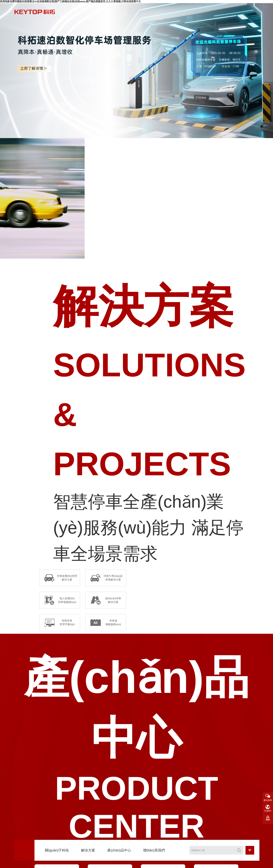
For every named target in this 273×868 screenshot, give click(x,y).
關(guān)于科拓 (57, 850)
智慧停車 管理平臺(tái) (68, 626)
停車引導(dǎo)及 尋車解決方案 (114, 578)
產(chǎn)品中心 (119, 850)
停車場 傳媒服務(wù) (114, 626)
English (268, 811)
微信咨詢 (268, 800)
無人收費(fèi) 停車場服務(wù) (68, 602)
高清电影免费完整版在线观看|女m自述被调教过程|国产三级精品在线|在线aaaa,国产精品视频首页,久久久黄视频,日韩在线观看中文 (70, 1)
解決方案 (88, 850)
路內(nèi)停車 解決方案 (114, 602)
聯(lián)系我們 (154, 850)
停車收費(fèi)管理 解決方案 (68, 578)
